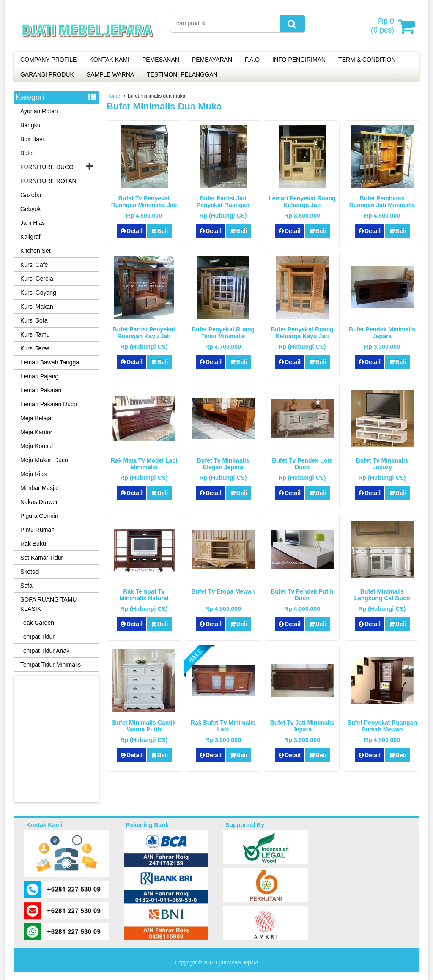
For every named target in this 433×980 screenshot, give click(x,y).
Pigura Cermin (39, 516)
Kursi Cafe (34, 265)
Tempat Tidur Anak (45, 651)
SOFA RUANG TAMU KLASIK (48, 604)
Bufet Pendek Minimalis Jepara (382, 333)
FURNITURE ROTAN (48, 181)
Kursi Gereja (37, 279)
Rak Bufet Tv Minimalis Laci (223, 726)
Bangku (30, 125)
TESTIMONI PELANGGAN (182, 74)
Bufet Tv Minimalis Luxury (382, 464)
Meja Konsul (37, 446)
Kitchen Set (36, 251)
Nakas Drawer (39, 502)
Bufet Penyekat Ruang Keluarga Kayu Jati (302, 333)
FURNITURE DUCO (47, 167)
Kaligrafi (31, 237)
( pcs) (384, 26)
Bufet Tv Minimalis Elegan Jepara (223, 464)
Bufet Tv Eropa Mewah (223, 591)
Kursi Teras (35, 348)
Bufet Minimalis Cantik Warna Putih (144, 726)
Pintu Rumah (37, 530)
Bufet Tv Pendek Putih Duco (302, 595)
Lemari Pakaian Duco (49, 404)
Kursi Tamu (35, 334)
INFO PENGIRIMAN (299, 60)
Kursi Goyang (38, 293)
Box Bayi (32, 139)
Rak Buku (33, 544)
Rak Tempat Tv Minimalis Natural (144, 595)
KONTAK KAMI (109, 60)
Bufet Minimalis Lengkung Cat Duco (382, 595)
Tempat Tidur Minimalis (51, 665)
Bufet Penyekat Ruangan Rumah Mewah (382, 726)
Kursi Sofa (34, 320)
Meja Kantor (36, 432)
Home (113, 96)
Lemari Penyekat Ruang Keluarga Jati (302, 202)
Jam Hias (33, 223)
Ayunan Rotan (39, 111)
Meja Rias (33, 474)
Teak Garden (37, 623)
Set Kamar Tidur (42, 558)
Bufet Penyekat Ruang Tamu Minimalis (223, 333)
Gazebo (31, 195)
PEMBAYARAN (212, 60)
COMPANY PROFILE (48, 60)
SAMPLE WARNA (110, 74)
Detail (132, 231)
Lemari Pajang (39, 376)
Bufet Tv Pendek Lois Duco (302, 464)
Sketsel (30, 572)
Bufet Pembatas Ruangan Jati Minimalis (382, 202)
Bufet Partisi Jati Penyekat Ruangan (223, 202)
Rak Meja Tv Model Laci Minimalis (144, 464)
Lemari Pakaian (41, 390)
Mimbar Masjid (40, 488)
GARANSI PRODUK (47, 74)
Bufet (27, 153)
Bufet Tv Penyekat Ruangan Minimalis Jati (144, 202)
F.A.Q (252, 60)
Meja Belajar (37, 418)
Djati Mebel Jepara (237, 963)
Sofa (26, 586)
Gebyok (30, 209)
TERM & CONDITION (367, 60)
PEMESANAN (161, 60)
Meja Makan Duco (44, 460)
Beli (159, 231)
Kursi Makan (37, 307)
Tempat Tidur (37, 637)
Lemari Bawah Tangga (50, 362)
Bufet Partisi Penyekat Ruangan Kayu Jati (144, 333)
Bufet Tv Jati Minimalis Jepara (302, 726)
